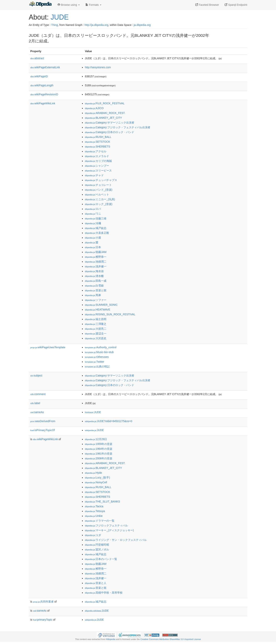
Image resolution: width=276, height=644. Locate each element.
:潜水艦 (94, 276)
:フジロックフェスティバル (106, 525)
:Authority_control (101, 347)
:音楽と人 (96, 583)
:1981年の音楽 (99, 454)
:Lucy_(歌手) (97, 478)
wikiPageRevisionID (44, 94)
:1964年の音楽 (99, 449)
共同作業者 (43, 602)
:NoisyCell (96, 482)
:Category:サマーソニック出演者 (110, 123)
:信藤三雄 (96, 218)
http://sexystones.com (98, 67)
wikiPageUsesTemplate (48, 347)
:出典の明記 (97, 366)
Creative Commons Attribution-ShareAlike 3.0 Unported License (171, 639)
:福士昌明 (96, 319)
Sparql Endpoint (236, 5)
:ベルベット (97, 194)
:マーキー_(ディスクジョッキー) (109, 530)
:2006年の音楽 (99, 458)
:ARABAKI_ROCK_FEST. (105, 113)
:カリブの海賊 (98, 161)
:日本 (93, 247)
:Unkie (94, 516)
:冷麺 (93, 223)
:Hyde (93, 473)
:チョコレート (98, 185)
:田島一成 (96, 281)
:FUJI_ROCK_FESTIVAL (105, 103)
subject (36, 376)
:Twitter (94, 362)
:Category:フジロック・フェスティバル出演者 (118, 127)
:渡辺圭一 (96, 334)
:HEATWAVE (98, 310)
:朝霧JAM (96, 252)
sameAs (37, 412)
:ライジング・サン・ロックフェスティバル (116, 540)
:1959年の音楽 (99, 444)
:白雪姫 (94, 286)
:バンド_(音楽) (99, 190)
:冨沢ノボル (97, 549)
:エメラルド (97, 156)
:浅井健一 (96, 266)
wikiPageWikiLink (43, 103)
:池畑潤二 (96, 262)
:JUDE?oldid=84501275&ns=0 (109, 421)
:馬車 (93, 295)
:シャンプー (97, 166)
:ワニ (93, 214)
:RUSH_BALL (98, 137)
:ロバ (93, 209)
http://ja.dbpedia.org (96, 25)
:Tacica (94, 506)
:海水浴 (94, 271)
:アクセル (96, 151)
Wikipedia (111, 639)
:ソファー (96, 300)
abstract (37, 58)
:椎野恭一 (96, 257)
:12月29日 (96, 439)
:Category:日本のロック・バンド (110, 132)
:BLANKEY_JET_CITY (103, 118)
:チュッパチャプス (101, 180)
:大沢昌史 (96, 338)
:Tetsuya (95, 511)
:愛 (92, 242)
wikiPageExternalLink (45, 67)
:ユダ (93, 535)
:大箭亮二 (96, 329)
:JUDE (93, 412)
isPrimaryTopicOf (43, 430)
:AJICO (94, 108)
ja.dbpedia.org (142, 25)
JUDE (60, 17)
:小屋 (93, 238)
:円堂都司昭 (97, 545)
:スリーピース (98, 170)
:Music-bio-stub (99, 352)
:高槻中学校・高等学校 (104, 593)
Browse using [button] (69, 5)
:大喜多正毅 (97, 233)
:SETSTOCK (97, 142)
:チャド (94, 175)
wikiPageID (39, 76)
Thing (55, 25)
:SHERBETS (98, 147)
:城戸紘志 (96, 228)
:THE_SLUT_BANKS (102, 502)
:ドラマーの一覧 (100, 521)
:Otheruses (97, 357)
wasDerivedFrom (43, 421)
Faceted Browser (207, 5)
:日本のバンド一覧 (101, 559)
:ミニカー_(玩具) (100, 199)
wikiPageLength (42, 85)
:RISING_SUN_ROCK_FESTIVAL (110, 314)
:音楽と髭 (96, 290)
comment (38, 394)
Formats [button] (93, 5)
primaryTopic (43, 620)
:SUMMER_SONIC (101, 305)
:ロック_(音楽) (99, 204)
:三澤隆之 (96, 324)
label (35, 403)
